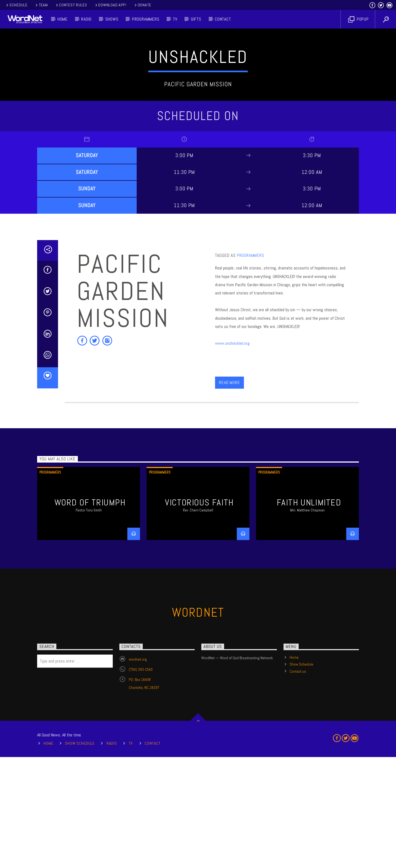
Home (63, 19)
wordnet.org (138, 770)
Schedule (16, 5)
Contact (223, 19)
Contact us (298, 782)
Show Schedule (301, 775)
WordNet (198, 723)
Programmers (146, 19)
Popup (358, 19)
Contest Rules (71, 5)
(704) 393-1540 (141, 780)
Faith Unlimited (309, 613)
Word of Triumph (90, 613)
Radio (86, 19)
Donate (142, 5)
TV (175, 19)
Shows (112, 19)
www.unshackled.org (232, 454)
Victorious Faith (199, 613)
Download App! (110, 5)
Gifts (196, 19)
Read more (229, 493)
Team (41, 5)
